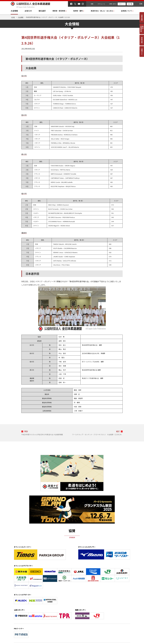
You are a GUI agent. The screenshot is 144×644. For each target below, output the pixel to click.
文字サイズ (122, 4)
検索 (129, 4)
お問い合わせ (113, 4)
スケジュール (101, 4)
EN (141, 4)
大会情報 (14, 11)
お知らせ (28, 11)
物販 (92, 4)
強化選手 (42, 11)
